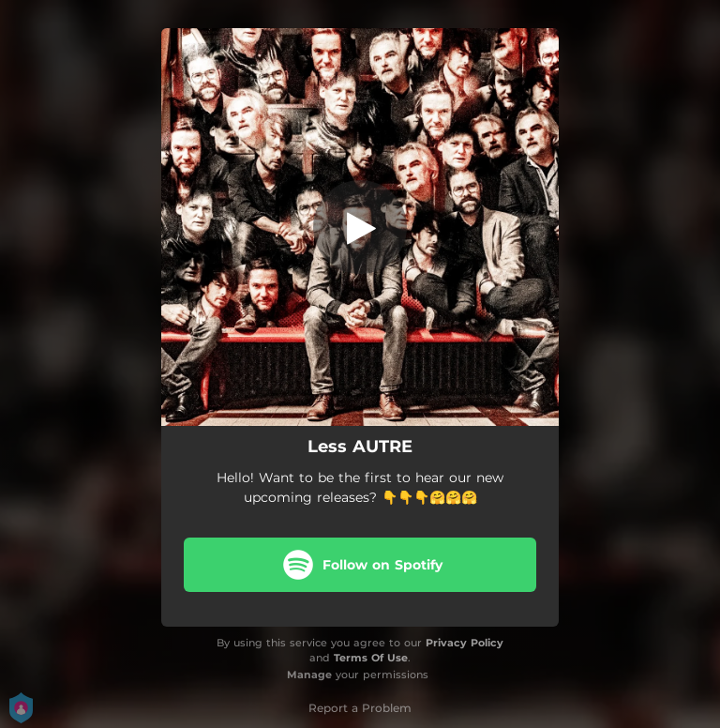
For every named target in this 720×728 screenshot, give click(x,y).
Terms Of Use (371, 658)
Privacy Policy (465, 643)
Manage (309, 675)
